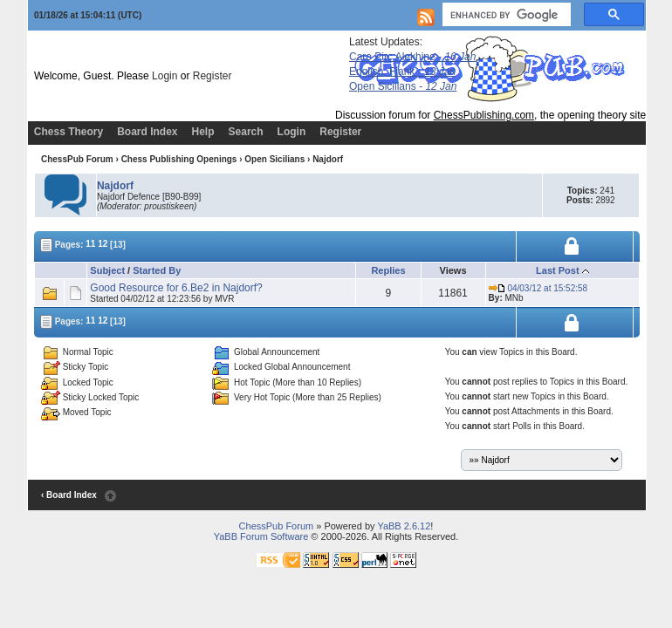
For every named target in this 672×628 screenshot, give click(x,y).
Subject (107, 270)
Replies (388, 270)
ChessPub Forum (77, 159)
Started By (157, 270)
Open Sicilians (403, 86)
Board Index (147, 132)
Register (213, 76)
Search (246, 132)
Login (165, 76)
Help (203, 132)
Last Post (558, 270)
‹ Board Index (69, 495)
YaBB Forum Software (261, 536)
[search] (505, 15)
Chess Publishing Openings (179, 159)
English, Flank (402, 72)
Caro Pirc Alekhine (412, 57)
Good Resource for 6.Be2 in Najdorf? (176, 288)
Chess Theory (69, 132)
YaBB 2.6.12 (404, 526)
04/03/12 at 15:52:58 (538, 288)
